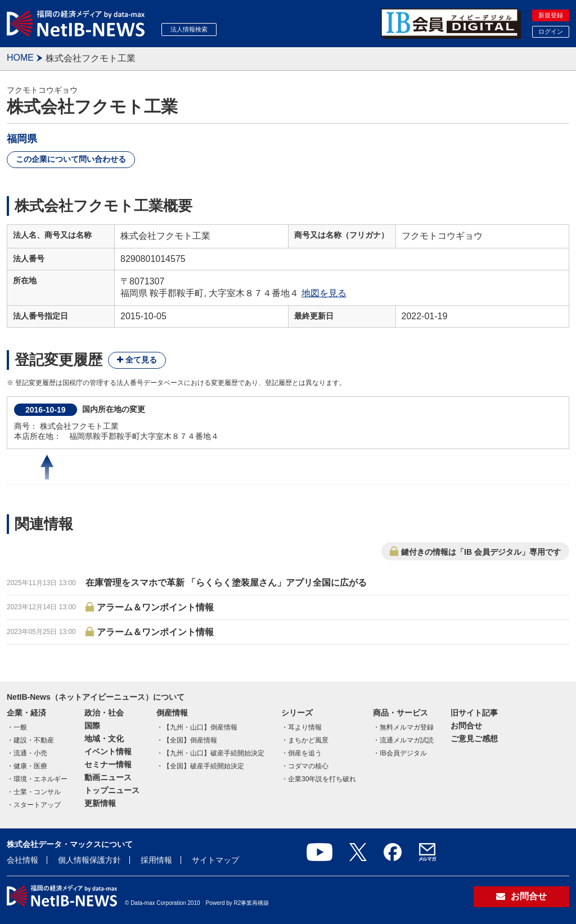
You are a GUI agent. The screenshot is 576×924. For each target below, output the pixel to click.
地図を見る (324, 293)
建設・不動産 (34, 740)
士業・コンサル (37, 792)
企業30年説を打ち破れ (322, 779)
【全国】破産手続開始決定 (204, 766)
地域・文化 (104, 739)
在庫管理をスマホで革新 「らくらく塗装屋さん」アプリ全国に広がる (226, 583)
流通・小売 (30, 753)
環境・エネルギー (40, 779)
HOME (20, 58)
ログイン (551, 31)
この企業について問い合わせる (71, 159)
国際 (92, 726)
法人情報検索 (189, 29)
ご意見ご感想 (474, 739)
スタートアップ (37, 805)
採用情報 (156, 860)
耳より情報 (305, 727)
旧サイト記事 (474, 713)
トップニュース (112, 790)
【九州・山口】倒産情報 (200, 727)
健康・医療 (30, 766)
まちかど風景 (308, 740)
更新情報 (100, 803)
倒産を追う (305, 753)
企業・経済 (26, 713)
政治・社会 (104, 713)
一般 (20, 727)
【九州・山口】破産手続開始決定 (214, 753)
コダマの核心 (308, 766)
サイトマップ (215, 860)
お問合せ (466, 726)
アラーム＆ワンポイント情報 (155, 607)
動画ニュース (108, 777)
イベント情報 (108, 751)
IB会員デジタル (403, 753)
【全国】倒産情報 (190, 740)
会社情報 (22, 860)
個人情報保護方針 (89, 860)
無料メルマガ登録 (407, 727)
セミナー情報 (108, 764)
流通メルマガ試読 (407, 740)
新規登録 (551, 15)
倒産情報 (172, 713)
